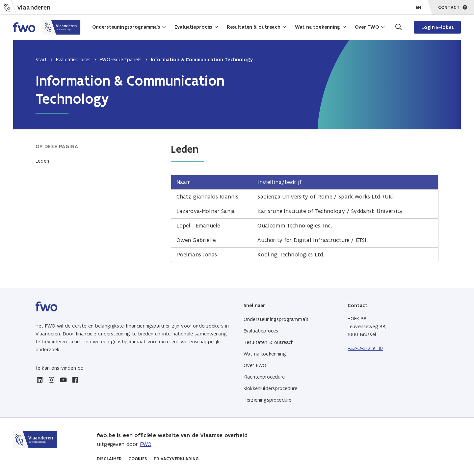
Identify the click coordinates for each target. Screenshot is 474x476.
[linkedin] (39, 380)
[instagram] (51, 380)
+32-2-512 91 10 (365, 348)
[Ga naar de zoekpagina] (398, 27)
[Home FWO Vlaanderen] (47, 27)
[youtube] (63, 380)
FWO (146, 444)
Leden (42, 161)
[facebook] (75, 380)
